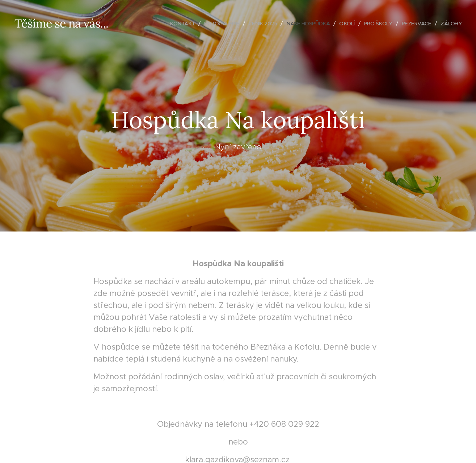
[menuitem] (172, 24)
